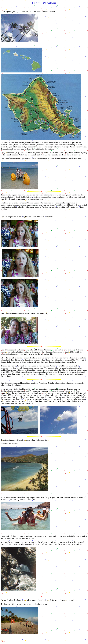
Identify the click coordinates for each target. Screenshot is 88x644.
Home (3, 641)
